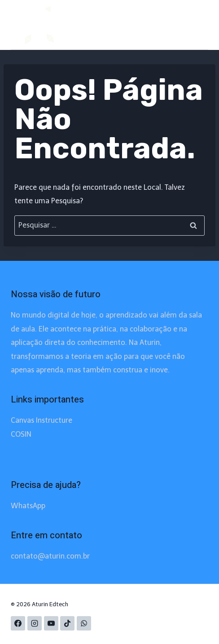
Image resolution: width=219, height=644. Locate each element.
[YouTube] (51, 623)
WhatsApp (28, 506)
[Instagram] (35, 623)
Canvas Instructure (42, 420)
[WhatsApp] (84, 623)
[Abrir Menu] (189, 25)
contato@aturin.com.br (50, 556)
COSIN (21, 434)
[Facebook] (18, 623)
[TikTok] (67, 623)
